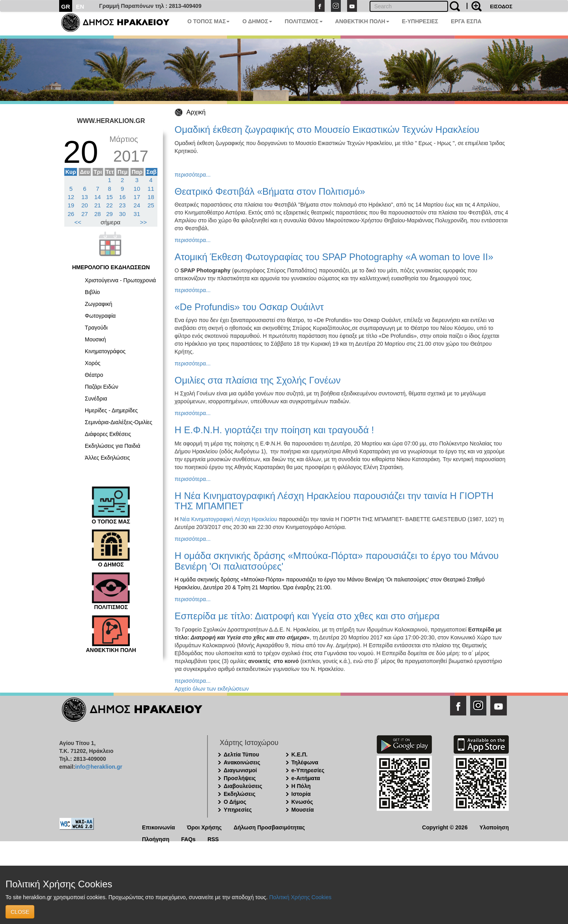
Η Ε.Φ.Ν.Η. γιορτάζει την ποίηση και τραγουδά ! (275, 430)
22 (109, 205)
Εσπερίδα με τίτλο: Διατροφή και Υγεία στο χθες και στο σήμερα (307, 616)
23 (122, 205)
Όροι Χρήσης (205, 827)
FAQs (188, 839)
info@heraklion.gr (98, 767)
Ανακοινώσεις (242, 762)
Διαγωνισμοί (240, 770)
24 (137, 205)
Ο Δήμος (235, 802)
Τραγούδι (96, 328)
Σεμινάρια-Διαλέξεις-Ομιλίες (119, 422)
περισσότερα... (193, 175)
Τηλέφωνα (305, 762)
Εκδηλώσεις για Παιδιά (113, 446)
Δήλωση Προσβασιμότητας (269, 827)
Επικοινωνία (159, 827)
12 (71, 197)
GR (66, 7)
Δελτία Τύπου (241, 754)
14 (98, 197)
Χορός (93, 363)
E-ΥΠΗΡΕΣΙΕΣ (420, 21)
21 (98, 205)
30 (122, 214)
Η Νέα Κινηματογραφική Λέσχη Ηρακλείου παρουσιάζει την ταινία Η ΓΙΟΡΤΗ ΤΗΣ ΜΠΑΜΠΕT (334, 501)
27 (85, 214)
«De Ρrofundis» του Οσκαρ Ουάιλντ (249, 307)
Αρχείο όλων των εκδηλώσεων (212, 689)
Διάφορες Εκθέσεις (108, 434)
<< (78, 222)
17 (137, 197)
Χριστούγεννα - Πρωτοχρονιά (120, 280)
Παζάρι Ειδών (102, 387)
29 (109, 214)
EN (80, 7)
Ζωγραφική (99, 304)
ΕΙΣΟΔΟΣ (501, 7)
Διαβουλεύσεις (243, 786)
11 (151, 189)
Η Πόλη (301, 786)
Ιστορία (301, 794)
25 (151, 205)
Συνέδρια (96, 399)
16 (122, 197)
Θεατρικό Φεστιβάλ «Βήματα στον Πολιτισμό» (270, 191)
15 (109, 197)
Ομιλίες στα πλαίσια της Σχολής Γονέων (258, 380)
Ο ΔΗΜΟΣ (257, 21)
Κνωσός (302, 802)
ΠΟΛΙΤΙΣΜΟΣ (304, 21)
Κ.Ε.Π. (300, 754)
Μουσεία (303, 810)
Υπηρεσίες (238, 810)
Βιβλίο (92, 292)
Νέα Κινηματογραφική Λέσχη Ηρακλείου (229, 519)
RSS (213, 839)
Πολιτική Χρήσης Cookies (300, 897)
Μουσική (95, 339)
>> (144, 222)
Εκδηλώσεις (240, 794)
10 (137, 189)
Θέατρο (94, 375)
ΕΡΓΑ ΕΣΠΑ (466, 21)
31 (137, 214)
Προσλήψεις (240, 778)
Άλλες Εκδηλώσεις (107, 458)
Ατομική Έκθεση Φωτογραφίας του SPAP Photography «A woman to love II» (334, 257)
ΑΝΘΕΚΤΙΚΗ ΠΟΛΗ (362, 21)
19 (71, 205)
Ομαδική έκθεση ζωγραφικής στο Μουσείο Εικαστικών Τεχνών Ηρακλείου (327, 129)
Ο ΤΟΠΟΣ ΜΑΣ (208, 21)
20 (85, 205)
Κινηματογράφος (105, 351)
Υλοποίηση (494, 827)
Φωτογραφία (100, 316)
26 (71, 214)
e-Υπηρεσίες (308, 770)
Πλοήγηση (156, 839)
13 (85, 197)
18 (151, 197)
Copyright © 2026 (445, 827)
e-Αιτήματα (306, 778)
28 (98, 214)
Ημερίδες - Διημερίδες (111, 410)
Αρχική (196, 112)
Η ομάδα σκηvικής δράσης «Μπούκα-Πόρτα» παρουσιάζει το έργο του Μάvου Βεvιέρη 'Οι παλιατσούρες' (337, 561)
